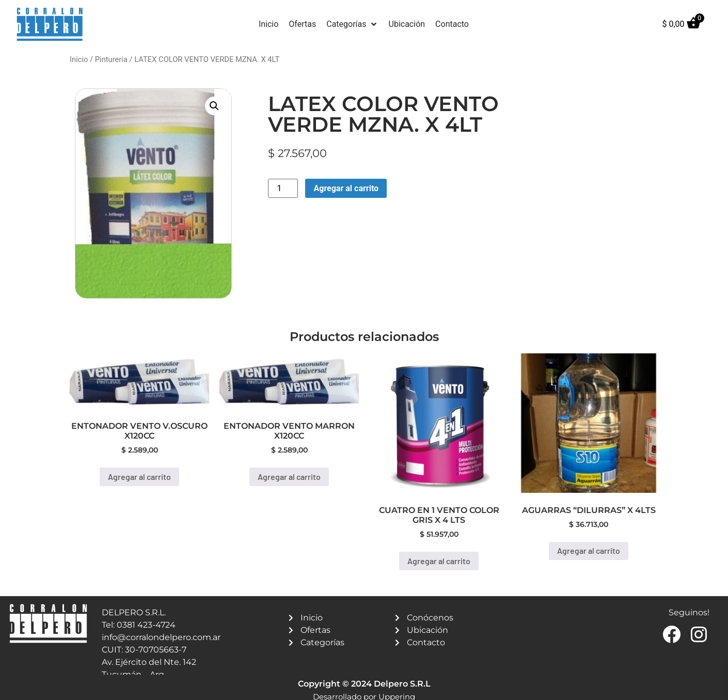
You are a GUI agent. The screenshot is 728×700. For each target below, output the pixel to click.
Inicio (79, 59)
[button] (352, 24)
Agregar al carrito (346, 188)
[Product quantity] (283, 188)
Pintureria (111, 59)
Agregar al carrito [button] (139, 477)
